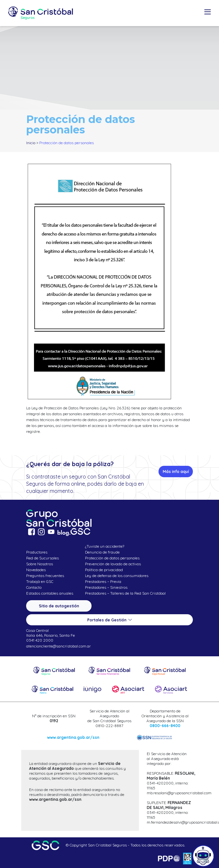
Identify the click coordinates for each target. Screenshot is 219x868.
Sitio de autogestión (59, 606)
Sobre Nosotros (40, 564)
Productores (37, 552)
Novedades (36, 570)
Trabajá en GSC (40, 581)
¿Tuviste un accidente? (105, 546)
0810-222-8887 (109, 726)
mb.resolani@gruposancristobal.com (179, 793)
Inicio (31, 143)
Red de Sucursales (42, 558)
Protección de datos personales (112, 558)
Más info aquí (176, 472)
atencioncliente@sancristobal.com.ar (59, 646)
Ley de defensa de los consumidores (117, 576)
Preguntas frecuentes (45, 576)
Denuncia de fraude (102, 552)
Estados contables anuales (50, 593)
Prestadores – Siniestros (106, 587)
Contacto (34, 587)
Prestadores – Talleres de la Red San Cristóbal (125, 593)
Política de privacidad (104, 570)
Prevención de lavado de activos (113, 564)
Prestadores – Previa (103, 581)
